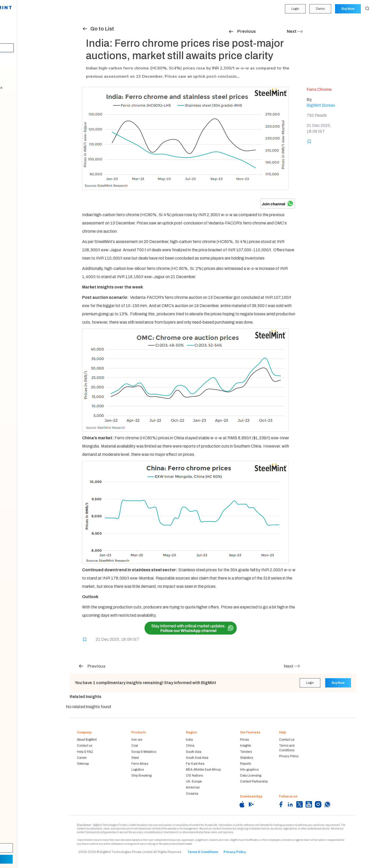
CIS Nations (194, 776)
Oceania (192, 794)
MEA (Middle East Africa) (203, 770)
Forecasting (15, 38)
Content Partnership (254, 781)
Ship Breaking (141, 776)
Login (295, 9)
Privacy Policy (289, 756)
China (190, 746)
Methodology (17, 98)
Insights (13, 48)
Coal (135, 746)
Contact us (85, 746)
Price (10, 28)
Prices (244, 740)
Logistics (138, 770)
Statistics (13, 68)
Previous (242, 31)
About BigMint (87, 740)
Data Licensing (251, 776)
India (189, 740)
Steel (135, 758)
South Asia (194, 752)
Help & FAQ (85, 752)
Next (295, 31)
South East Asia (197, 758)
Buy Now (348, 9)
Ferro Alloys (140, 764)
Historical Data (18, 88)
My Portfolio (15, 18)
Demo (320, 9)
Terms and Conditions (287, 748)
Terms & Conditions (203, 852)
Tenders (12, 58)
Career (82, 758)
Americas (193, 787)
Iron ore (137, 740)
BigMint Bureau (321, 105)
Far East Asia (195, 764)
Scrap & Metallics (144, 752)
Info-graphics (249, 770)
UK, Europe (194, 781)
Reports (12, 77)
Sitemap (83, 764)
